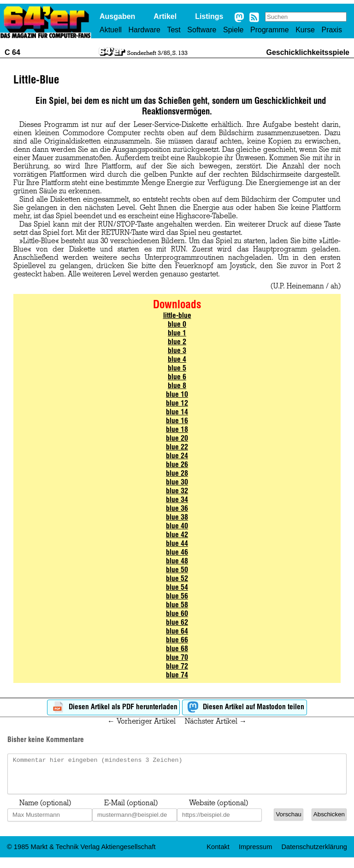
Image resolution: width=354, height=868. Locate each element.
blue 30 (177, 482)
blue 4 (177, 359)
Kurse (305, 30)
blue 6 (177, 377)
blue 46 (177, 552)
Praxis (331, 30)
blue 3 (177, 350)
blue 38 (177, 517)
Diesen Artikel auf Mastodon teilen (245, 707)
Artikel (165, 16)
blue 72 (177, 666)
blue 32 (177, 491)
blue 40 (177, 526)
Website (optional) (218, 810)
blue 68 (177, 649)
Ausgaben (117, 16)
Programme (270, 30)
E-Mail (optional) (131, 810)
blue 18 (177, 429)
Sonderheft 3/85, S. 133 (157, 53)
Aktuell (111, 30)
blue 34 (177, 500)
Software (202, 30)
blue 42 (177, 535)
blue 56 (177, 596)
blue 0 (177, 324)
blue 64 (177, 631)
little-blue (177, 315)
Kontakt (218, 854)
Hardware (145, 30)
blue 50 (177, 570)
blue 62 (177, 622)
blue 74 (177, 675)
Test (174, 30)
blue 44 (177, 543)
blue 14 (177, 412)
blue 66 (177, 640)
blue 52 (177, 578)
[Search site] (306, 17)
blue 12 (177, 403)
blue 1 (177, 333)
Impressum (255, 854)
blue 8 (177, 386)
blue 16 (177, 421)
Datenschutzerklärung (314, 854)
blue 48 (177, 561)
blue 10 (177, 394)
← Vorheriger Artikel (142, 721)
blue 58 (177, 605)
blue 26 (177, 464)
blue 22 (177, 447)
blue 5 (177, 368)
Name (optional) (45, 810)
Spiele (233, 30)
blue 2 (177, 342)
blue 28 (177, 473)
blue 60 (177, 614)
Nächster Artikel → (216, 721)
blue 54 (177, 587)
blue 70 (177, 657)
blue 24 (177, 456)
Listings (209, 16)
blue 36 (177, 508)
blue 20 (177, 438)
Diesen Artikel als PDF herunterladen (114, 707)
